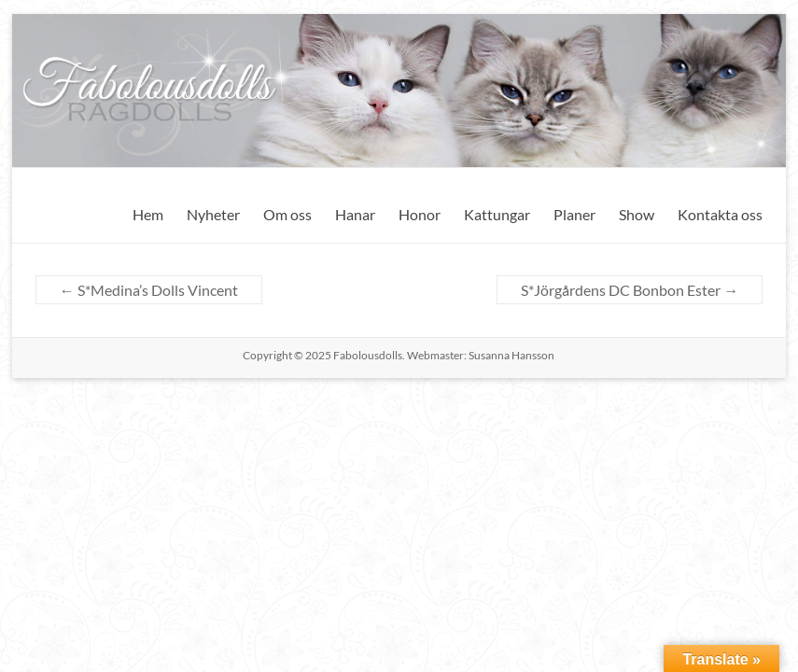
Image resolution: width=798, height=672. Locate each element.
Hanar (355, 214)
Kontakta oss (720, 214)
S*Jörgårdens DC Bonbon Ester (630, 290)
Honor (420, 214)
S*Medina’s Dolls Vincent (149, 290)
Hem (148, 214)
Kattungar (497, 214)
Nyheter (213, 214)
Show (637, 214)
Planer (574, 214)
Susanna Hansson (511, 355)
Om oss (287, 214)
